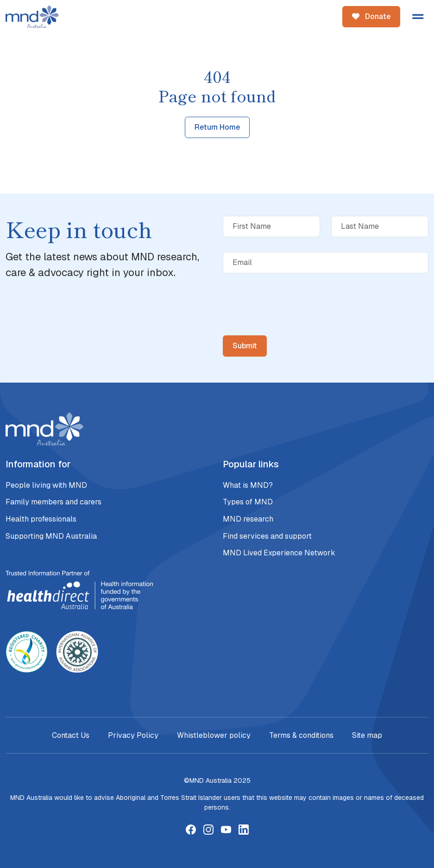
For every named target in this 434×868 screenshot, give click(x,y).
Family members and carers (53, 502)
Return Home (217, 127)
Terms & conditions (301, 735)
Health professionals (41, 519)
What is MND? (248, 485)
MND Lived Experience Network (279, 553)
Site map (367, 735)
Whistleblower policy (214, 735)
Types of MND (248, 502)
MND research (248, 519)
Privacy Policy (133, 735)
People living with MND (46, 485)
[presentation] (293, 323)
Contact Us (71, 735)
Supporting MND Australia (51, 536)
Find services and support (267, 536)
